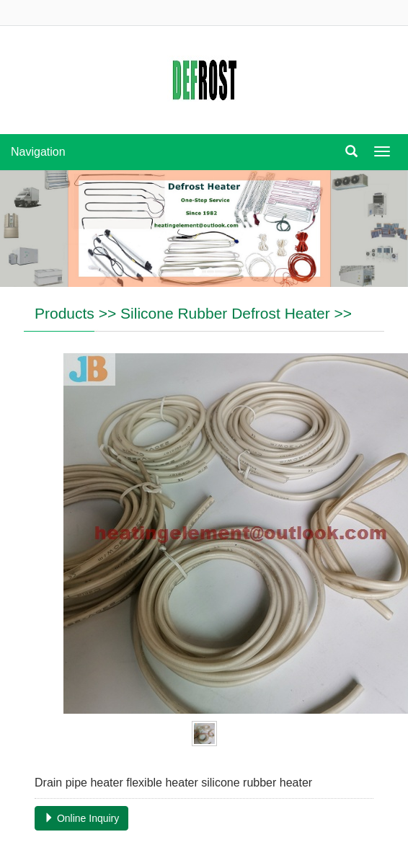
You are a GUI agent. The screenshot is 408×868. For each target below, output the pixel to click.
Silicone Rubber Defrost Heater (225, 313)
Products (65, 313)
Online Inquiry (81, 818)
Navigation (38, 152)
